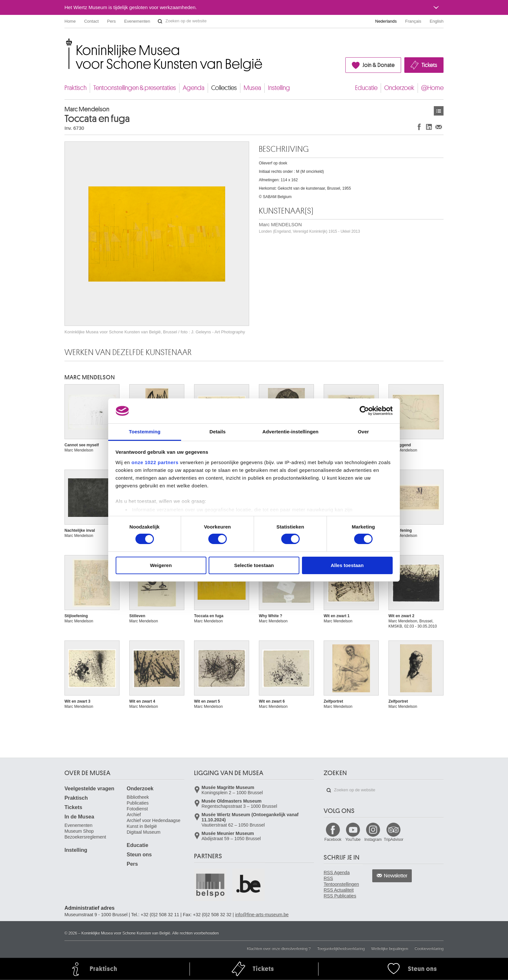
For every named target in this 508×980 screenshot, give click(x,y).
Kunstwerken (439, 111)
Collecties (224, 88)
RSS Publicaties (340, 896)
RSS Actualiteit (339, 890)
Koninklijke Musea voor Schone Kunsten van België (66, 42)
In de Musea (79, 817)
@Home (432, 88)
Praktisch (75, 88)
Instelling (279, 88)
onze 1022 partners (155, 462)
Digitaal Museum (144, 832)
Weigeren (161, 565)
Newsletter (396, 876)
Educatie (366, 88)
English (437, 21)
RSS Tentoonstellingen (341, 881)
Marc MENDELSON (309, 228)
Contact (92, 21)
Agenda (194, 88)
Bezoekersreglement (85, 837)
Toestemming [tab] (145, 432)
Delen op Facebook (419, 127)
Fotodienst (137, 809)
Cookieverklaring (429, 949)
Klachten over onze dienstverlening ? (279, 949)
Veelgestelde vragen (89, 789)
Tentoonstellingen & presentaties (135, 88)
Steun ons (139, 855)
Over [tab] (363, 432)
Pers (112, 21)
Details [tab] (218, 432)
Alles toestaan (347, 565)
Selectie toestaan (254, 565)
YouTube (353, 840)
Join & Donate (379, 65)
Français (413, 21)
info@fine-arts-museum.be (262, 915)
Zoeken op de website (160, 21)
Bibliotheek (138, 797)
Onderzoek (399, 88)
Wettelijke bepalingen (390, 949)
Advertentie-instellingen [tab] (290, 432)
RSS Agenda (337, 873)
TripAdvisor (394, 840)
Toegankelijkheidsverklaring (341, 949)
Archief (134, 815)
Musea (252, 88)
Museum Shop (79, 831)
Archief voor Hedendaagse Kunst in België (154, 823)
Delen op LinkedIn (429, 127)
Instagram (373, 840)
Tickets (429, 65)
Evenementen (137, 21)
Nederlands (386, 21)
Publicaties (138, 803)
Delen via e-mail (439, 127)
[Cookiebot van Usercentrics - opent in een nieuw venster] (364, 411)
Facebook (333, 840)
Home (70, 21)
